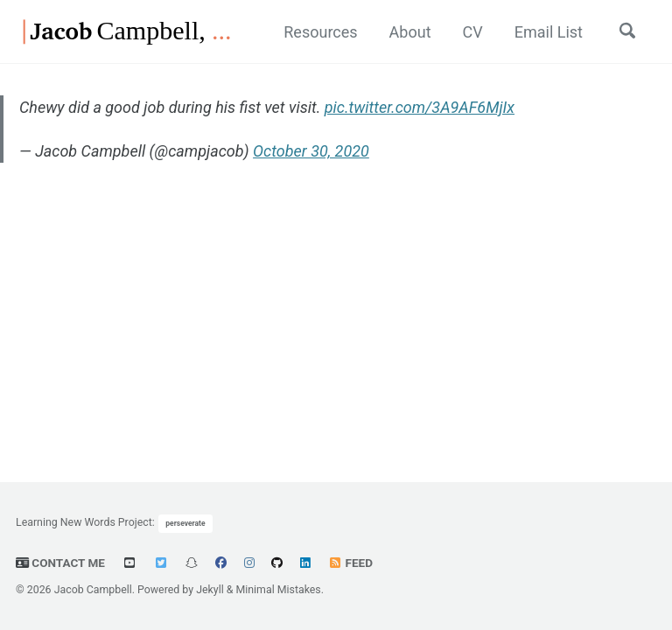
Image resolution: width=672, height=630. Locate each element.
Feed (350, 563)
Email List (549, 32)
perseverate (185, 523)
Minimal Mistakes (278, 590)
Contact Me (60, 563)
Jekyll (210, 590)
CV (473, 32)
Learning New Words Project (84, 522)
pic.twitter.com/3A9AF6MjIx (420, 107)
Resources (320, 32)
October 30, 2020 (311, 151)
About (410, 32)
